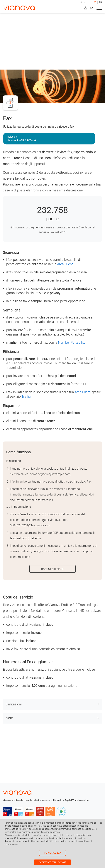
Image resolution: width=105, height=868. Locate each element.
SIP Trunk (31, 140)
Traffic (26, 396)
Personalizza (52, 853)
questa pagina (36, 829)
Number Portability (72, 342)
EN (101, 2)
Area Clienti (65, 264)
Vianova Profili (15, 140)
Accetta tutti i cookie (52, 862)
